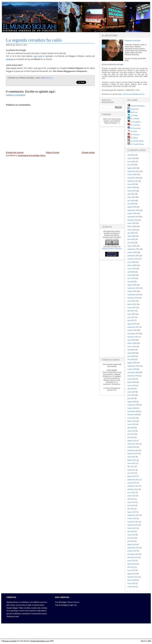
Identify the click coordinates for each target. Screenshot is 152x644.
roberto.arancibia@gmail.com (134, 94)
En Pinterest (134, 135)
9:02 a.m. (49, 78)
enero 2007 (131, 301)
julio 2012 (131, 509)
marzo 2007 (132, 308)
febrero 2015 (132, 580)
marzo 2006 (132, 269)
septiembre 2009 (133, 405)
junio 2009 (131, 395)
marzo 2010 (132, 424)
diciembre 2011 (133, 489)
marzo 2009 (132, 386)
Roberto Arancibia (133, 41)
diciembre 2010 (133, 454)
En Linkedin (133, 119)
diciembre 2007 (133, 337)
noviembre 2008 (133, 372)
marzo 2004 (132, 191)
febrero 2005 (132, 226)
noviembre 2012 (133, 522)
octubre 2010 (132, 447)
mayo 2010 (131, 431)
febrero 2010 (132, 421)
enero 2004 (131, 184)
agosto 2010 (132, 441)
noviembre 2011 (133, 486)
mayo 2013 (131, 535)
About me (133, 112)
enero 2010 (131, 418)
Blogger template (10, 641)
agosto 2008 (132, 363)
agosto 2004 (132, 207)
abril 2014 (131, 567)
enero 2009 (131, 379)
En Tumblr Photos (136, 144)
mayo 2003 (131, 158)
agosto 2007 (132, 324)
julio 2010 (131, 437)
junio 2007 (131, 317)
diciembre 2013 (133, 557)
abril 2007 (131, 311)
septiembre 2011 (133, 480)
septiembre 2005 (133, 249)
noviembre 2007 (133, 334)
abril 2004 (131, 194)
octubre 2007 (132, 330)
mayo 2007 (131, 314)
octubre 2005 (132, 252)
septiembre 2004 (133, 210)
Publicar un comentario (16, 95)
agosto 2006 (132, 285)
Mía (75, 605)
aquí (122, 64)
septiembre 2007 (133, 327)
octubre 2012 (132, 518)
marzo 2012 (132, 496)
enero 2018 (131, 587)
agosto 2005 (132, 246)
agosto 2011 (132, 476)
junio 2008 (131, 356)
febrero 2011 (132, 460)
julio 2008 (131, 360)
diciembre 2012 (133, 525)
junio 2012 (131, 506)
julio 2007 (131, 321)
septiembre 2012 (133, 515)
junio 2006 (131, 278)
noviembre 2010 (133, 450)
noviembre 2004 (133, 217)
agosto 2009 (132, 402)
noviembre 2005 (133, 256)
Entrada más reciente (15, 153)
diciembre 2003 (133, 181)
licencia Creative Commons (112, 249)
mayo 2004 (131, 197)
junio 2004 (131, 201)
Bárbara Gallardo (73, 602)
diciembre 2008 (133, 376)
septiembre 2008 (133, 366)
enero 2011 (131, 457)
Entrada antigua (88, 153)
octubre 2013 (132, 551)
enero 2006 (131, 262)
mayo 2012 (131, 502)
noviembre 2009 (133, 411)
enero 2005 (131, 223)
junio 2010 (131, 434)
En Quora (133, 138)
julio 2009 (131, 399)
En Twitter (133, 115)
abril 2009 (131, 389)
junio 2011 (131, 473)
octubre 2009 (132, 408)
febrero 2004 (132, 187)
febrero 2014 (132, 564)
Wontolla (10, 59)
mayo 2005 (131, 236)
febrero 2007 (132, 304)
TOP (149, 641)
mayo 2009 (131, 392)
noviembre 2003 (133, 178)
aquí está (38, 56)
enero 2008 (131, 340)
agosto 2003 (132, 168)
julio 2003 (131, 165)
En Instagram (134, 122)
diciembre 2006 (133, 298)
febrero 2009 (132, 382)
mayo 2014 (131, 570)
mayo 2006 (131, 275)
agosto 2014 (132, 574)
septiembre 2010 (133, 444)
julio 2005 (131, 243)
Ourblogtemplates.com (40, 641)
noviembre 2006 (133, 295)
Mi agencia (133, 109)
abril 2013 (131, 532)
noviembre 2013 (133, 554)
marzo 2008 (132, 347)
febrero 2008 (132, 343)
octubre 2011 (132, 483)
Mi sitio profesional (136, 106)
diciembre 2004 (133, 220)
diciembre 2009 (133, 415)
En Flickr (132, 131)
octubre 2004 (132, 214)
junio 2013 (131, 538)
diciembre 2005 (133, 259)
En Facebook (134, 128)
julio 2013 (131, 541)
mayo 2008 (131, 353)
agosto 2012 (132, 512)
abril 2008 (131, 350)
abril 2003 (131, 155)
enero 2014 (131, 561)
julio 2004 (131, 204)
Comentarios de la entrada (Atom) (31, 155)
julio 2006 (131, 282)
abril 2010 (131, 428)
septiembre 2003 (133, 171)
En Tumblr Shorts (136, 141)
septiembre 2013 (133, 548)
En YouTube (134, 125)
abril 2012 (131, 499)
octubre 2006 (132, 291)
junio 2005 (131, 239)
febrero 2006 (132, 265)
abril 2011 (131, 467)
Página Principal (53, 153)
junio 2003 (131, 162)
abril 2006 (131, 272)
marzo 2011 (132, 463)
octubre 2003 (132, 175)
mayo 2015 (131, 583)
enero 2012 (131, 493)
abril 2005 (131, 233)
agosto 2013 (132, 545)
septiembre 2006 (133, 288)
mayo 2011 (131, 470)
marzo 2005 (132, 230)
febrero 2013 (132, 528)
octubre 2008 (132, 369)
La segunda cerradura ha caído (34, 40)
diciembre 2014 (133, 577)
